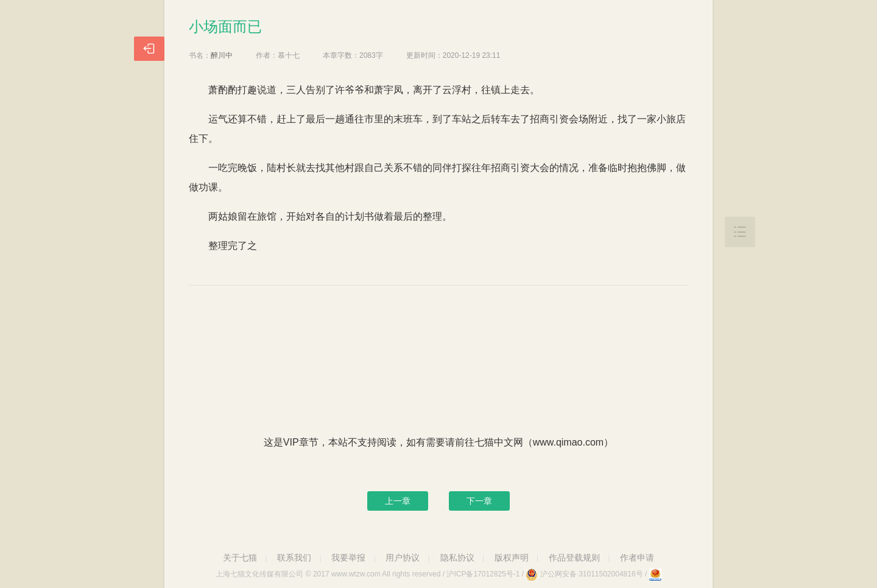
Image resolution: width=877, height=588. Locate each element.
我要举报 (348, 558)
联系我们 (294, 558)
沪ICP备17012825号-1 (483, 574)
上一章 (398, 501)
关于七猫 (240, 558)
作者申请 (637, 558)
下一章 (479, 501)
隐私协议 (457, 558)
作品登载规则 (574, 558)
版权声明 (512, 558)
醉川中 (222, 55)
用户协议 (403, 558)
